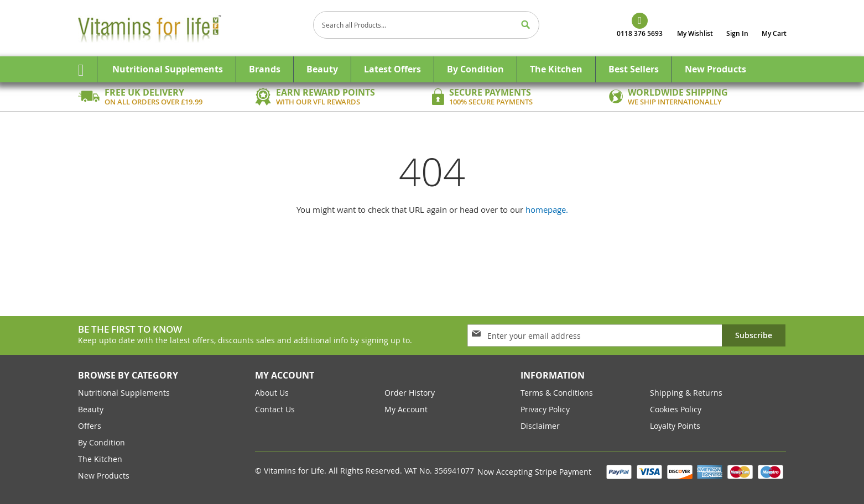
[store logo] (191, 28)
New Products (104, 476)
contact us (275, 409)
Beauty (91, 409)
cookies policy (676, 409)
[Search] (525, 25)
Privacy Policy (545, 409)
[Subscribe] (754, 335)
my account (406, 409)
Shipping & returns (686, 393)
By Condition (102, 442)
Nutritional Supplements (124, 393)
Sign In (737, 33)
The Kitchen (100, 459)
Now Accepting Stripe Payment (535, 472)
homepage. (547, 209)
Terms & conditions (557, 393)
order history (410, 393)
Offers (90, 426)
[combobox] (426, 25)
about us (272, 393)
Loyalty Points (675, 426)
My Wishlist (695, 33)
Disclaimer (540, 426)
